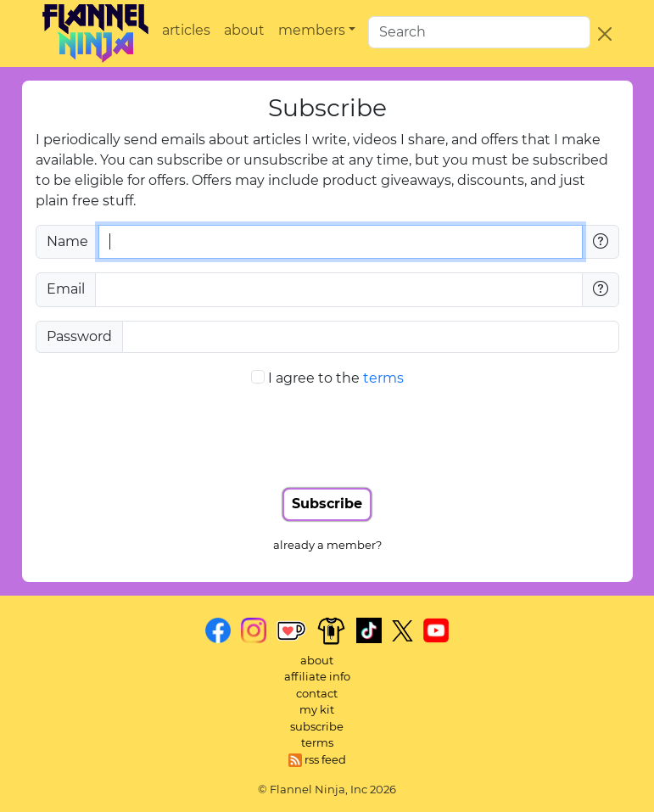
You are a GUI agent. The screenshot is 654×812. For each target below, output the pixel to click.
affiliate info (317, 676)
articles (186, 30)
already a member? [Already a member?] (327, 545)
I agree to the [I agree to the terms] (336, 378)
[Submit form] (327, 504)
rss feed (317, 759)
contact (317, 693)
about (244, 30)
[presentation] (327, 435)
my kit (317, 709)
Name (67, 241)
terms (383, 378)
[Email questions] (601, 289)
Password (79, 336)
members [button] (312, 30)
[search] (479, 32)
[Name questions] (601, 242)
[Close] (605, 34)
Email (66, 289)
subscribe (317, 726)
